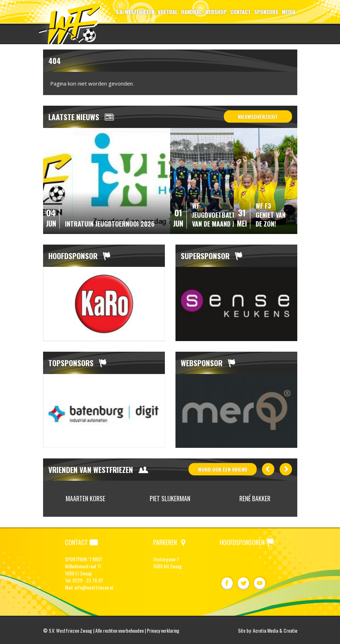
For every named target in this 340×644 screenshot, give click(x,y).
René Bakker (255, 498)
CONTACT (240, 12)
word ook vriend (223, 469)
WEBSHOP (216, 12)
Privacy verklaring (163, 630)
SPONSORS (266, 12)
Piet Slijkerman (170, 498)
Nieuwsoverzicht (258, 116)
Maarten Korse (85, 498)
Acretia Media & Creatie (275, 630)
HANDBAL (191, 12)
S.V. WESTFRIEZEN (135, 12)
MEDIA (289, 12)
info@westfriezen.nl (94, 587)
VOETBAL (168, 12)
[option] (104, 304)
